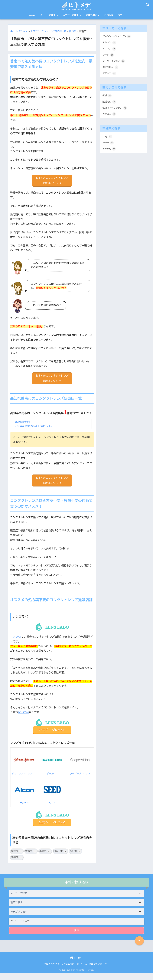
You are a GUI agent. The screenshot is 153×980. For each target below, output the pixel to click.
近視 (107, 100)
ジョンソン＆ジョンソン (24, 767)
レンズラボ (17, 639)
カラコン (110, 120)
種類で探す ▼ (93, 15)
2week (109, 150)
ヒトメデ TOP (20, 31)
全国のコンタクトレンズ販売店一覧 (53, 31)
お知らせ (109, 15)
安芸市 (17, 858)
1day (108, 143)
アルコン (24, 798)
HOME (32, 15)
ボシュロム (52, 767)
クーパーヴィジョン (80, 767)
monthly (110, 156)
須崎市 (17, 865)
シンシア (110, 77)
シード (52, 798)
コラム (121, 15)
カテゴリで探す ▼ (72, 15)
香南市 (31, 858)
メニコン (110, 50)
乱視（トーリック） (116, 113)
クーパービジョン (115, 63)
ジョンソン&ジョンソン (118, 37)
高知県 (80, 31)
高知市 (45, 858)
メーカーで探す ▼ (49, 15)
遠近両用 (110, 107)
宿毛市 (76, 858)
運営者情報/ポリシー (99, 971)
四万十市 (60, 858)
